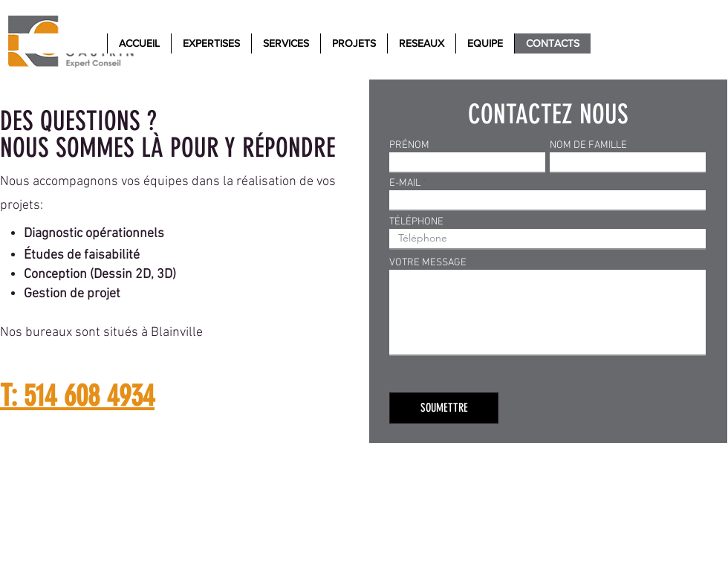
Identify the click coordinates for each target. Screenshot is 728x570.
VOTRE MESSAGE (428, 263)
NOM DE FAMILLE (588, 146)
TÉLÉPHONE (416, 222)
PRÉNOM (409, 146)
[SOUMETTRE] (444, 408)
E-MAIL (405, 184)
